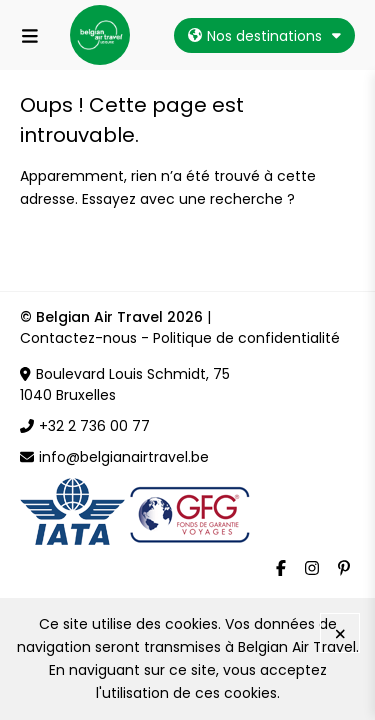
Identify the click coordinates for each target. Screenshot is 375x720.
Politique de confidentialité (246, 338)
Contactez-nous (78, 338)
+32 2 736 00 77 (85, 426)
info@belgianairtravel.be (124, 457)
